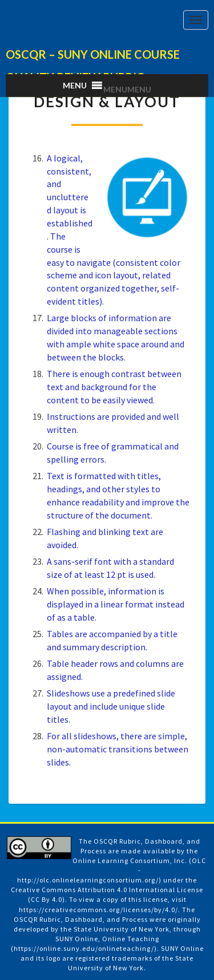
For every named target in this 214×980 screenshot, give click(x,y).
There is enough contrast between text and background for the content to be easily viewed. (114, 387)
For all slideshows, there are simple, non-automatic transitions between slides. (118, 749)
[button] (127, 89)
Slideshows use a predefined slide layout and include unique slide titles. (111, 706)
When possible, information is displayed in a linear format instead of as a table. (116, 604)
